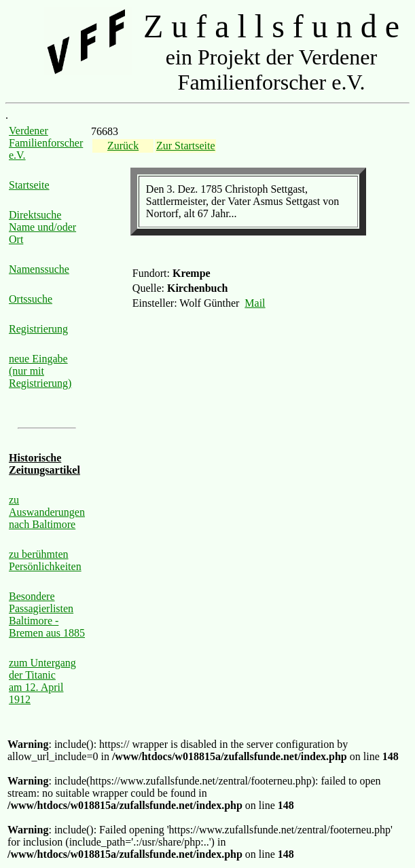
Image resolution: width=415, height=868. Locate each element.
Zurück (123, 146)
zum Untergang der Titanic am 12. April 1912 (42, 681)
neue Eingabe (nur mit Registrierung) (40, 371)
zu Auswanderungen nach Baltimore (47, 512)
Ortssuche (31, 299)
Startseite (29, 185)
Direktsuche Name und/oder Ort (42, 227)
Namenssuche (39, 269)
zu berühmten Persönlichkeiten (45, 560)
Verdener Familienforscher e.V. (46, 143)
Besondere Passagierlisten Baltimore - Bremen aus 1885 (47, 615)
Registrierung (38, 329)
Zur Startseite (186, 146)
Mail (255, 303)
